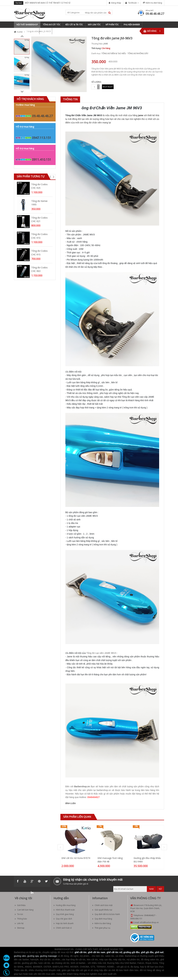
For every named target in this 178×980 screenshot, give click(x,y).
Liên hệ (19, 923)
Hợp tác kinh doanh (64, 923)
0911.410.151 (42, 159)
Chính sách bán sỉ (63, 928)
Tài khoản (132, 3)
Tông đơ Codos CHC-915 (39, 253)
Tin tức (19, 914)
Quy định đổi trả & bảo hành (106, 914)
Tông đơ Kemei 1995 (39, 203)
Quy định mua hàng (102, 919)
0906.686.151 (136, 919)
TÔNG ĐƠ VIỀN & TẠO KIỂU (114, 53)
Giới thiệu (20, 905)
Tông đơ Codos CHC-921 (39, 219)
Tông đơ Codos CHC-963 (39, 269)
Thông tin (70, 99)
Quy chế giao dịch (63, 919)
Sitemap (20, 928)
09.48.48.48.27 (155, 14)
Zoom (83, 88)
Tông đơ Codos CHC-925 (39, 186)
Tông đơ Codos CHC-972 (39, 236)
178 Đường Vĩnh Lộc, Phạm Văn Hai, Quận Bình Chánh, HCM (146, 908)
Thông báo (21, 919)
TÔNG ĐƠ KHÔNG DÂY (138, 53)
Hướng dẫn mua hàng (64, 905)
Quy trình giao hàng (64, 914)
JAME (106, 44)
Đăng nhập (116, 3)
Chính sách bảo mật (102, 905)
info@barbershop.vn (149, 922)
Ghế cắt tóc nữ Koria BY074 (76, 858)
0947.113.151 (42, 138)
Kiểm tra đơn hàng (154, 3)
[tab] (70, 99)
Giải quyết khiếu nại (102, 910)
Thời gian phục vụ (101, 928)
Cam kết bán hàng (24, 910)
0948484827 (150, 915)
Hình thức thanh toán (64, 910)
